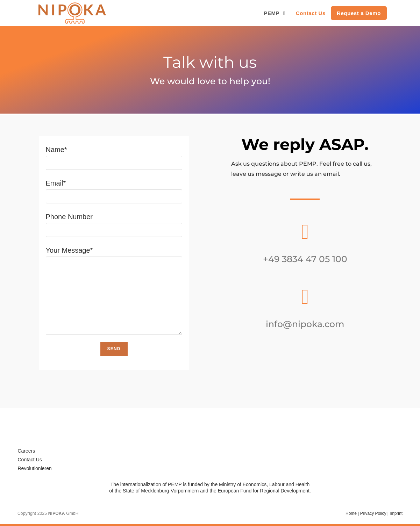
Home (351, 513)
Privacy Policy (373, 513)
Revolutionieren (35, 468)
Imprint (396, 513)
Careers (27, 451)
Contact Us (30, 460)
